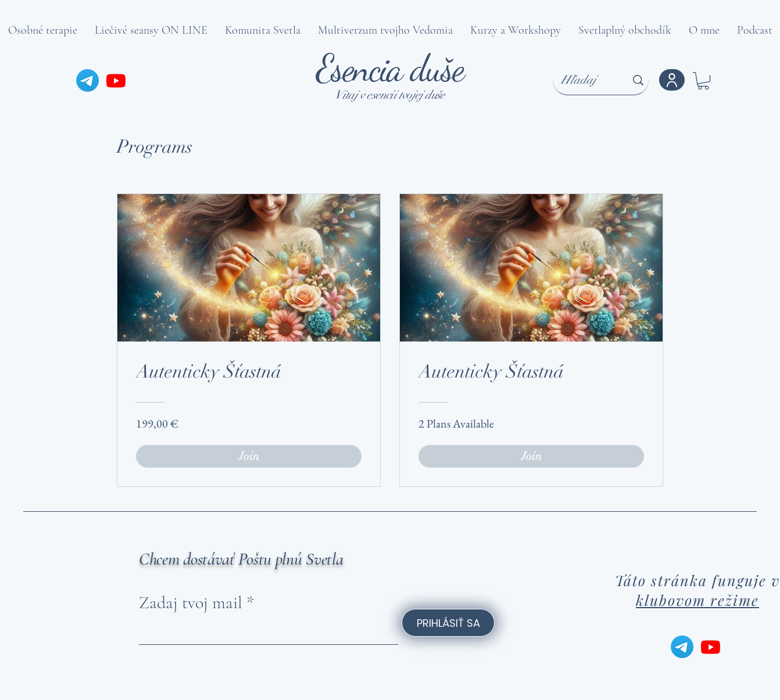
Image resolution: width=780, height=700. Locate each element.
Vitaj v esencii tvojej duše (390, 95)
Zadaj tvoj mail (191, 603)
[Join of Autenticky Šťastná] (249, 456)
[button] (703, 81)
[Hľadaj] (585, 80)
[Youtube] (116, 80)
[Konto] (672, 80)
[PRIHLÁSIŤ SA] (448, 623)
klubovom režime (697, 600)
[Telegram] (87, 80)
